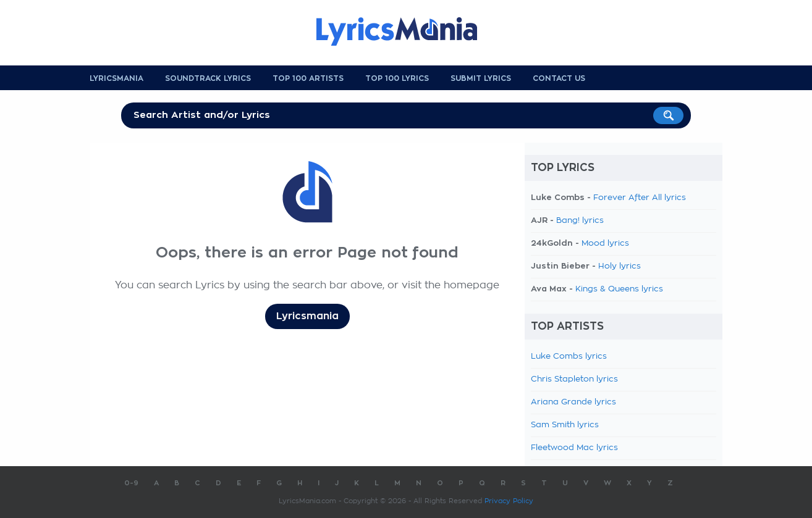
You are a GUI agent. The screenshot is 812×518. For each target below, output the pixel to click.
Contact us (559, 78)
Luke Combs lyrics (569, 357)
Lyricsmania (116, 78)
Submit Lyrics (481, 78)
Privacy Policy (509, 501)
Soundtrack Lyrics (208, 78)
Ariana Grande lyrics (573, 402)
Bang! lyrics (580, 221)
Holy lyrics (620, 266)
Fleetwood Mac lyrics (574, 448)
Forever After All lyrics (640, 198)
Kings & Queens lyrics (619, 289)
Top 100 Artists (308, 78)
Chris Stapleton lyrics (574, 379)
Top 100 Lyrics (397, 78)
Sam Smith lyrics (565, 425)
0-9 (131, 483)
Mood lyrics (605, 244)
